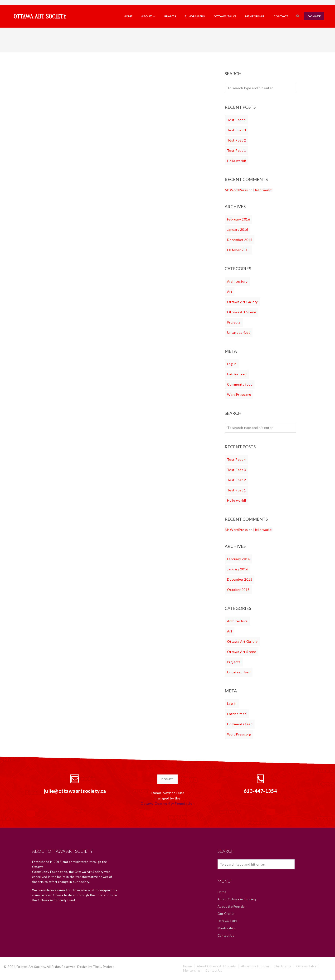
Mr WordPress (236, 190)
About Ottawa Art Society (237, 899)
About (148, 16)
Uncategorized (239, 332)
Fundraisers (195, 16)
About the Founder (232, 906)
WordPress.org (239, 394)
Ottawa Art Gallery (242, 302)
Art (230, 292)
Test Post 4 (237, 120)
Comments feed (240, 384)
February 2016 (239, 219)
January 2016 (238, 229)
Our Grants (226, 914)
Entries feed (237, 374)
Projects (234, 322)
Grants (170, 16)
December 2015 (240, 240)
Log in (232, 364)
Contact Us (226, 936)
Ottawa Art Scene (242, 312)
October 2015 (238, 250)
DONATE (314, 16)
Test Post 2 (237, 140)
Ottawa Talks (225, 16)
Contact (281, 16)
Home (128, 16)
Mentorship (255, 16)
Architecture (237, 281)
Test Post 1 (237, 150)
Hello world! (237, 161)
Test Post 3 (237, 130)
